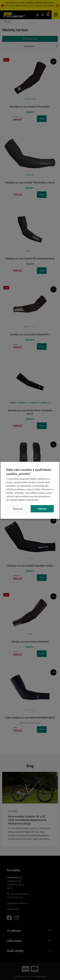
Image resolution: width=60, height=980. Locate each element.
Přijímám (42, 509)
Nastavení (18, 509)
